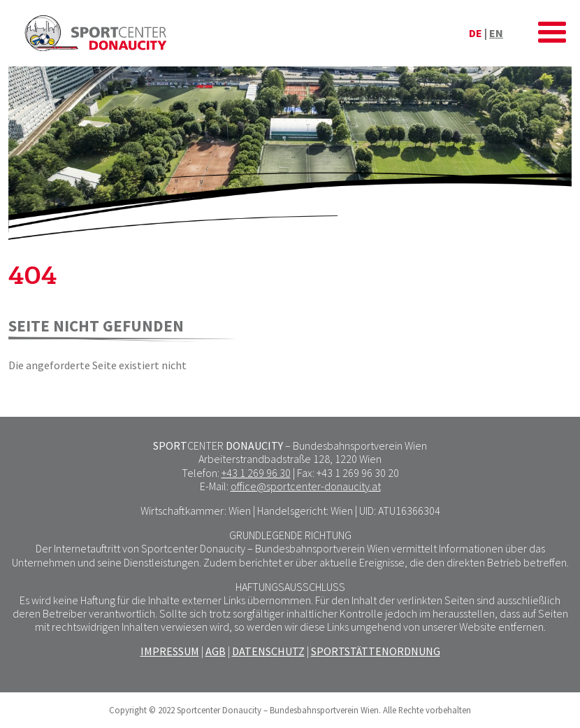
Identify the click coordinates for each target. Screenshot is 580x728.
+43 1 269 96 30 (256, 473)
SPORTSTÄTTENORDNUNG (376, 651)
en (496, 33)
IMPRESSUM (170, 651)
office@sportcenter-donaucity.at (306, 486)
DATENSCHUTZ (268, 651)
